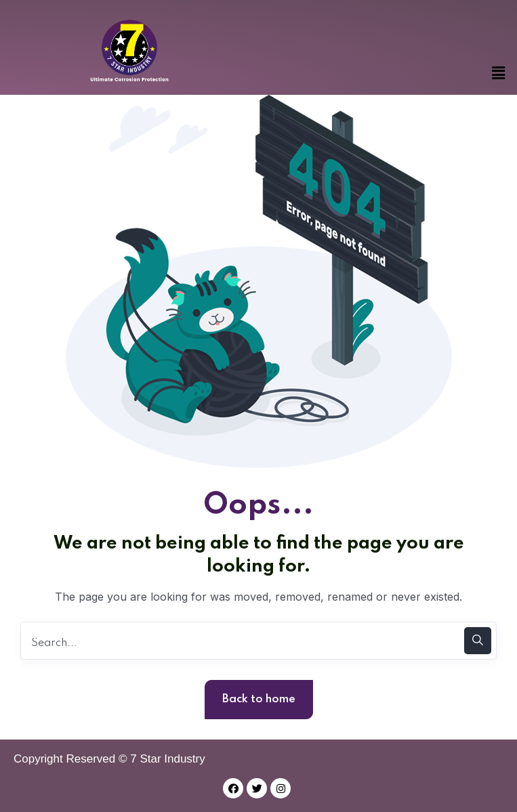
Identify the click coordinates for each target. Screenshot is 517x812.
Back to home (259, 699)
